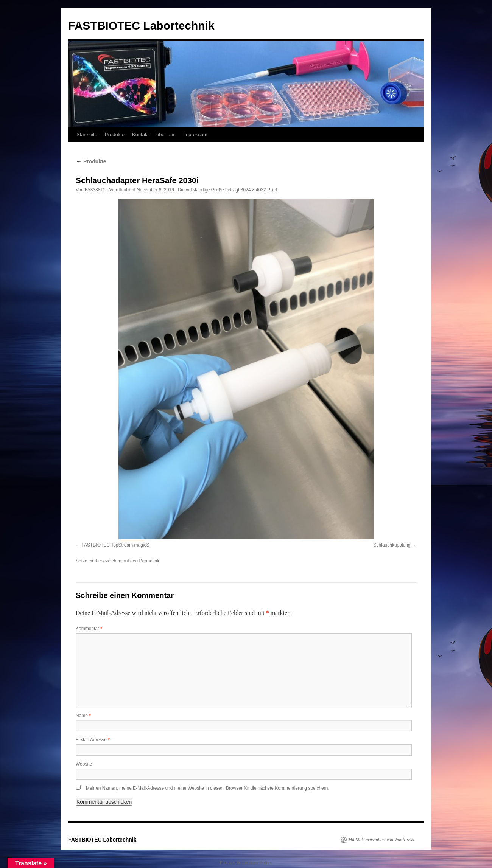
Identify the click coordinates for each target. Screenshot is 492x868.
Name (83, 716)
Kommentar (89, 629)
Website (84, 764)
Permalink (149, 561)
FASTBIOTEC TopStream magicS (115, 545)
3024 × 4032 (253, 190)
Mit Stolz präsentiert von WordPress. (381, 840)
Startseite (87, 134)
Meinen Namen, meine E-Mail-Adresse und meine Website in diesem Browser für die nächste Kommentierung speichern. (208, 788)
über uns (166, 134)
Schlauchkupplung (392, 545)
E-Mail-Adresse (93, 740)
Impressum (195, 134)
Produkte (115, 134)
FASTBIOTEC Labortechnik (141, 26)
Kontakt (140, 134)
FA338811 (95, 190)
